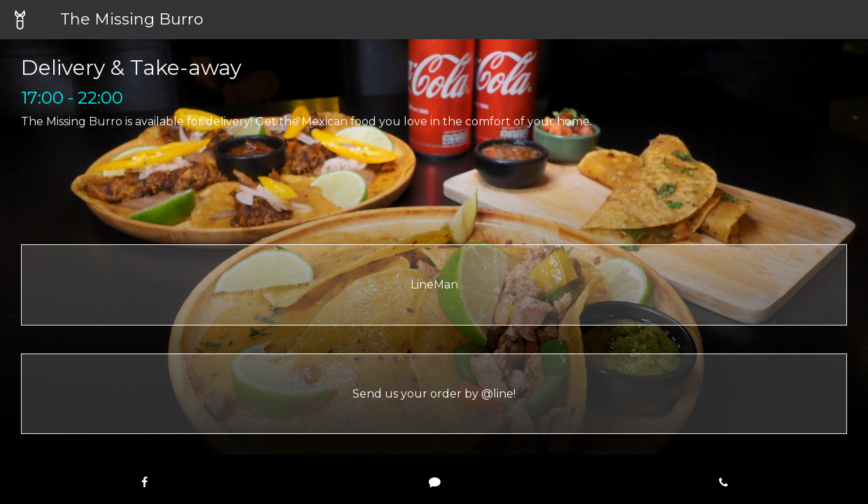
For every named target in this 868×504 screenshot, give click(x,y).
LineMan (434, 285)
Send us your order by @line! (434, 394)
